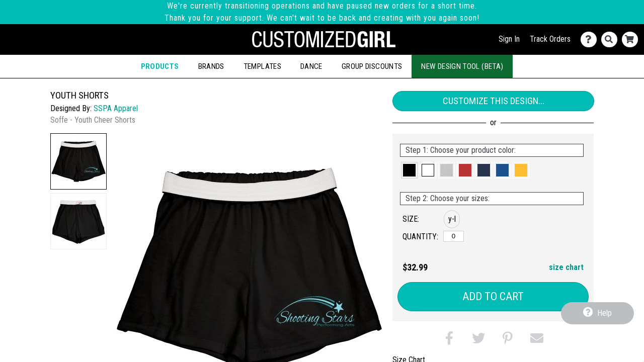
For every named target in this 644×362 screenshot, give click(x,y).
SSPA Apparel (116, 108)
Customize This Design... (494, 101)
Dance (311, 66)
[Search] (612, 39)
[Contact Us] (591, 39)
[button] (78, 161)
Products (160, 66)
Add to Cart (493, 296)
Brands (211, 66)
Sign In (509, 39)
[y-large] (454, 236)
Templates (262, 66)
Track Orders (550, 39)
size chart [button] (566, 267)
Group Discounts (372, 66)
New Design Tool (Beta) (462, 66)
